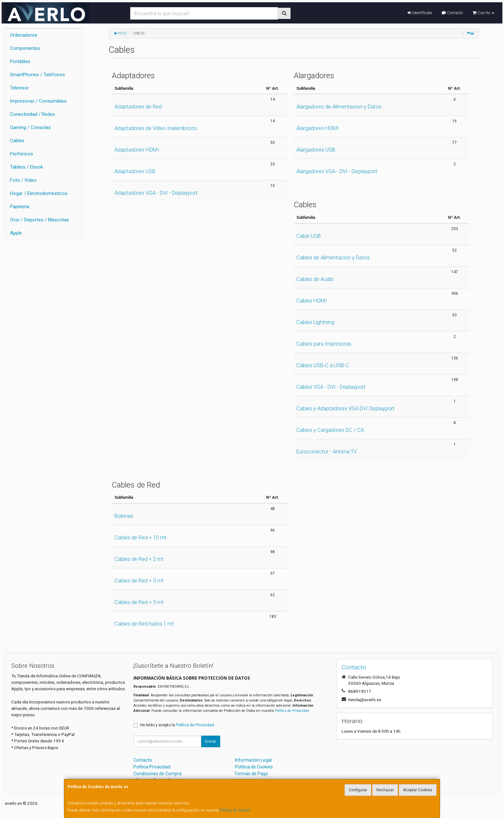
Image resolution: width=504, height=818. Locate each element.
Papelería (20, 207)
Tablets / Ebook (27, 167)
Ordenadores (24, 35)
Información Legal (253, 760)
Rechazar (385, 790)
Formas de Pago (252, 774)
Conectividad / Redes (32, 114)
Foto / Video (23, 180)
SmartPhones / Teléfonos (37, 75)
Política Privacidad (152, 767)
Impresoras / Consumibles (38, 101)
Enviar (211, 741)
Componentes (25, 48)
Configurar (358, 790)
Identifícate (420, 13)
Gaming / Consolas (30, 127)
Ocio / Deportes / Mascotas (40, 220)
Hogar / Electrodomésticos (39, 193)
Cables (17, 141)
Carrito (483, 13)
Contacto (452, 13)
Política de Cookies (235, 810)
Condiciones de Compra (157, 774)
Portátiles (20, 61)
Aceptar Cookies (418, 790)
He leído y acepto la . (178, 725)
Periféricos (22, 154)
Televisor (19, 88)
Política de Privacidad (292, 711)
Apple (16, 233)
